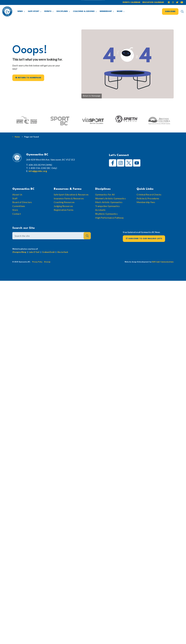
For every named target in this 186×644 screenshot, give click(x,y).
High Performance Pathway (109, 223)
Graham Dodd (48, 257)
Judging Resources (63, 211)
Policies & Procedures (148, 204)
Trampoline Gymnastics (107, 211)
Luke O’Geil (34, 257)
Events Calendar (131, 2)
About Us (17, 200)
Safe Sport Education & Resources (71, 200)
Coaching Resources (64, 207)
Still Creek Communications (163, 262)
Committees (19, 211)
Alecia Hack (63, 257)
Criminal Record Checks (149, 200)
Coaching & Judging (84, 11)
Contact (17, 219)
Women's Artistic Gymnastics (110, 204)
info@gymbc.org (38, 171)
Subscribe (170, 11)
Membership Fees (146, 207)
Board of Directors (22, 207)
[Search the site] (52, 242)
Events (48, 11)
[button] (87, 242)
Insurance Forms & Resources (69, 204)
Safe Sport (34, 11)
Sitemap (47, 262)
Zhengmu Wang (19, 257)
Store (15, 215)
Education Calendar (153, 2)
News (20, 11)
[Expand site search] (182, 11)
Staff (15, 204)
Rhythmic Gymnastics (106, 219)
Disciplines (62, 11)
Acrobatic (100, 215)
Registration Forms (64, 215)
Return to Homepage (28, 78)
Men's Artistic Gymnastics (109, 207)
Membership (106, 11)
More (120, 11)
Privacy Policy (37, 262)
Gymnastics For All (105, 200)
